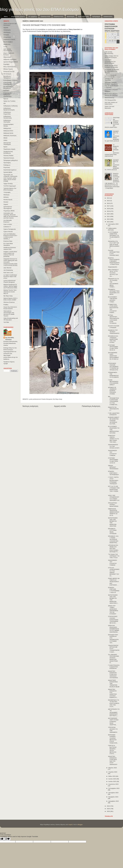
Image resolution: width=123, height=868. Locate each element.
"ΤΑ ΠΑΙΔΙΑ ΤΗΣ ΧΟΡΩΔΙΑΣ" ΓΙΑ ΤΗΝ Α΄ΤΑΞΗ (114, 556)
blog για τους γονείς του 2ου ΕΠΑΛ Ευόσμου (39, 9)
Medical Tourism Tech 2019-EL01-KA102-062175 (10, 292)
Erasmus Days (8, 241)
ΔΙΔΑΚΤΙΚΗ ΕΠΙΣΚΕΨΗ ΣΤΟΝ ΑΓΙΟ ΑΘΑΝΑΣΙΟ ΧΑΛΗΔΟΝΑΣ (113, 674)
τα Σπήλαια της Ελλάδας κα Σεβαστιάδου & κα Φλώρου (112, 71)
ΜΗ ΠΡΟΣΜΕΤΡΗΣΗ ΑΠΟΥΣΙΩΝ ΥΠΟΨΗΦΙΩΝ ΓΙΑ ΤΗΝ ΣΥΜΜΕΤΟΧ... (113, 401)
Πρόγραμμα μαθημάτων (11, 160)
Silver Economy (109, 98)
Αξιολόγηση (7, 32)
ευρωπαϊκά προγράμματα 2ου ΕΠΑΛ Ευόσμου (110, 61)
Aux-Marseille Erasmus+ (8, 221)
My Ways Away (58, 399)
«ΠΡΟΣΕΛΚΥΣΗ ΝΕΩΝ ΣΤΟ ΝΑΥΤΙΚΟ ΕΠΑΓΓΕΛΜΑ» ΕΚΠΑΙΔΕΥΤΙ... (113, 548)
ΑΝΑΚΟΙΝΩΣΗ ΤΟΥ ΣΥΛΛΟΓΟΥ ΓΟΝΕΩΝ (113, 453)
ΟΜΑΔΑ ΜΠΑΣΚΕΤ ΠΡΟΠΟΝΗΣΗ (113, 467)
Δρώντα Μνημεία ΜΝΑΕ (11, 62)
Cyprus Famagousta (10, 229)
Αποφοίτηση (7, 37)
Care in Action (8, 224)
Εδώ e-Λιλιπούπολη (9, 67)
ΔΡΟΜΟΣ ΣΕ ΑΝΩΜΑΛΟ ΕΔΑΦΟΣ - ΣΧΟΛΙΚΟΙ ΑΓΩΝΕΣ (112, 391)
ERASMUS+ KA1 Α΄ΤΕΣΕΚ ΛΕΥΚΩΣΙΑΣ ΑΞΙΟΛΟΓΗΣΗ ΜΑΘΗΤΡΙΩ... (113, 539)
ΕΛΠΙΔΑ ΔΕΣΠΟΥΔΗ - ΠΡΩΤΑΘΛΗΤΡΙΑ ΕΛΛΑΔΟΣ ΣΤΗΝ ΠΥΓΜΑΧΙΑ (114, 319)
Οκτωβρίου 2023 (113, 793)
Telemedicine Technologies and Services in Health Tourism (9, 313)
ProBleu (6, 305)
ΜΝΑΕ (5, 138)
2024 (108, 806)
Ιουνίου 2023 (112, 779)
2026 (108, 811)
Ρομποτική (7, 167)
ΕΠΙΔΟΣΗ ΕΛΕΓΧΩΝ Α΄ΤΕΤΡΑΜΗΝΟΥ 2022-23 (114, 590)
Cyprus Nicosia (8, 232)
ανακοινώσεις (108, 16)
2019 (108, 211)
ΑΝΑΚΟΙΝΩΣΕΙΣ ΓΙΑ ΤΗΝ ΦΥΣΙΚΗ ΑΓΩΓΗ (114, 446)
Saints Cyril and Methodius (109, 107)
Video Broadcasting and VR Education (11, 319)
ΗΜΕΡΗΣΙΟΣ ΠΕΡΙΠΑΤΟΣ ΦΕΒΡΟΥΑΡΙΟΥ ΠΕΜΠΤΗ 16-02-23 (114, 512)
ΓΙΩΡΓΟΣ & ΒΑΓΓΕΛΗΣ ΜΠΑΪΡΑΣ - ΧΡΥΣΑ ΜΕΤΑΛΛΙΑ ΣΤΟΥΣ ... (112, 750)
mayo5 (71, 825)
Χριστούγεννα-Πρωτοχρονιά (8, 207)
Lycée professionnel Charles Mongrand (41, 399)
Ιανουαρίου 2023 (113, 224)
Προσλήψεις (7, 163)
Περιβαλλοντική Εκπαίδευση (8, 152)
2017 (108, 206)
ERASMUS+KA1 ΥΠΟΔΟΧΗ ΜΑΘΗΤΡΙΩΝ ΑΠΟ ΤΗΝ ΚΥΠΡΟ (113, 339)
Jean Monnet (7, 268)
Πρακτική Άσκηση (9, 158)
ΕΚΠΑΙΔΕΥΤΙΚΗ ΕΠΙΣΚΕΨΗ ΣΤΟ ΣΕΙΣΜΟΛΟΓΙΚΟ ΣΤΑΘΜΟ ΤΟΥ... (113, 639)
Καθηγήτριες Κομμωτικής (7, 113)
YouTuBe (6, 322)
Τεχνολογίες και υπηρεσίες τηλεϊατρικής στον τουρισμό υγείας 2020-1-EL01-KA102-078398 (10, 178)
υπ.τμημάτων (33, 16)
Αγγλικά (6, 28)
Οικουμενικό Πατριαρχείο (7, 144)
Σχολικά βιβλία (8, 172)
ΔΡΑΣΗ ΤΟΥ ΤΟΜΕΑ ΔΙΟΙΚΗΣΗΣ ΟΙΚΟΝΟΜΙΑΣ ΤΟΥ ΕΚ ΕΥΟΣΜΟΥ (113, 610)
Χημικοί (6, 204)
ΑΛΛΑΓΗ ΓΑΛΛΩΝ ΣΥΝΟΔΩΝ (114, 327)
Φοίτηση (6, 197)
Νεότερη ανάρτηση (30, 406)
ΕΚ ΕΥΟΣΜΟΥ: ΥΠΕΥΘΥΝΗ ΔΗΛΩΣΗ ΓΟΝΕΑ (113, 299)
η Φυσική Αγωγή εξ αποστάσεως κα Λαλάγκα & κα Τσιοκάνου (110, 78)
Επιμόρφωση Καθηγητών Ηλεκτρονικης (7, 95)
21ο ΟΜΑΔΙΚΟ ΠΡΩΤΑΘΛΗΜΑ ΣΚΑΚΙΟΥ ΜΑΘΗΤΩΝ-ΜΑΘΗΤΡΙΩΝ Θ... (113, 659)
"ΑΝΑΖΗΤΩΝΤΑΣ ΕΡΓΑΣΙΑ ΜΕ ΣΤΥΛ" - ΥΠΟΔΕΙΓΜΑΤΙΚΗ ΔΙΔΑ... (114, 649)
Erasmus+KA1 (58, 16)
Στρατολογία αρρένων (10, 170)
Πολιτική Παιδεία (8, 156)
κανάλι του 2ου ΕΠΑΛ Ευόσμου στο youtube (111, 66)
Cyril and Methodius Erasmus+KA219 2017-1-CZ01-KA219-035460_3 (10, 236)
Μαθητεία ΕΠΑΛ (8, 131)
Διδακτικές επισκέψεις (10, 59)
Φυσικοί (6, 202)
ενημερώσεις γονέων (18, 16)
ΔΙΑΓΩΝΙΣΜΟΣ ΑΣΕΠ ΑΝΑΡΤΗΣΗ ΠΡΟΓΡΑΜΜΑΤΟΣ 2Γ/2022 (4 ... (113, 357)
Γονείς (5, 47)
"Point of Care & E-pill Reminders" (10, 24)
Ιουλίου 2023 (112, 781)
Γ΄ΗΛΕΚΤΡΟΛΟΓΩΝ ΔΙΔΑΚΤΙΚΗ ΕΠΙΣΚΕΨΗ (114, 667)
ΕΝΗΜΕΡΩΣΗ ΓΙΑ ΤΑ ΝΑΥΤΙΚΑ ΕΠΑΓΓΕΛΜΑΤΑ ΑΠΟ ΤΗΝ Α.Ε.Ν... (114, 703)
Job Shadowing (8, 270)
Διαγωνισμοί (7, 57)
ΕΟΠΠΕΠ (6, 91)
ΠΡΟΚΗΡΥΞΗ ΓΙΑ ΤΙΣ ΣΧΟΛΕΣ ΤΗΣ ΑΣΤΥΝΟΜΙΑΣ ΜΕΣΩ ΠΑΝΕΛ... (113, 283)
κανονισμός (71, 16)
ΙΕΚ (5, 103)
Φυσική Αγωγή (8, 200)
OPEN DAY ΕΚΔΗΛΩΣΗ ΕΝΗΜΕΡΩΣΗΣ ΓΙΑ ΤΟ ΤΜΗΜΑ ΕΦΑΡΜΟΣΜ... (114, 629)
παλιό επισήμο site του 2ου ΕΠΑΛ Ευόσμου (111, 57)
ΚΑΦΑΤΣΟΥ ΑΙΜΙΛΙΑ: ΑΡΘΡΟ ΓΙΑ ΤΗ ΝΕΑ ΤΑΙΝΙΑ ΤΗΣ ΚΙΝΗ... (113, 439)
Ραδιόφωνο (7, 165)
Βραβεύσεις (7, 44)
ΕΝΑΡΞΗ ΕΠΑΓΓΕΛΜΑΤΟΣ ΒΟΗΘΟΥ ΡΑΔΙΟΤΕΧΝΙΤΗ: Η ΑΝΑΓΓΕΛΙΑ (114, 261)
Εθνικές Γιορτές (8, 69)
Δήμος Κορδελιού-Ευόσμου (9, 54)
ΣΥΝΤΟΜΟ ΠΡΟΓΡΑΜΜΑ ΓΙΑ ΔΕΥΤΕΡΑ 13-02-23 (113, 460)
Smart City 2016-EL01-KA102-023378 (10, 308)
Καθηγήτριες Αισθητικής (11, 106)
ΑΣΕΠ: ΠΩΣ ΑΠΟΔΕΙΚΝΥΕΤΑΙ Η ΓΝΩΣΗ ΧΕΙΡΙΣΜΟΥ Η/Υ (114, 498)
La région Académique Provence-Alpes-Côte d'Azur (10, 277)
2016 (108, 203)
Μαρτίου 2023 (113, 768)
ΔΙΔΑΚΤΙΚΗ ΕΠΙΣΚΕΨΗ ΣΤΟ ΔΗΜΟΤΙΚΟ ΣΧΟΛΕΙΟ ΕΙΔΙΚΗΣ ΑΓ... (113, 693)
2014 (108, 198)
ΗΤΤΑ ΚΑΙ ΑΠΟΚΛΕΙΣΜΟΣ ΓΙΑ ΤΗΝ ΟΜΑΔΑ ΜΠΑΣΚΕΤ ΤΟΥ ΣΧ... (114, 572)
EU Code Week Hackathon (8, 244)
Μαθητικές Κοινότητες (10, 136)
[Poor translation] (7, 839)
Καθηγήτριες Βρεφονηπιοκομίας (9, 109)
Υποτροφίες (7, 192)
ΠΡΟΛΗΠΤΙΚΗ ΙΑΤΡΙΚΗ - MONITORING (113, 505)
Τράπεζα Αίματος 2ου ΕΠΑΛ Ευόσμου (10, 189)
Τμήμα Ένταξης (8, 184)
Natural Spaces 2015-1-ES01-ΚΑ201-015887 (11, 299)
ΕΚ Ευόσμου (7, 74)
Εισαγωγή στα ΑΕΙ (9, 71)
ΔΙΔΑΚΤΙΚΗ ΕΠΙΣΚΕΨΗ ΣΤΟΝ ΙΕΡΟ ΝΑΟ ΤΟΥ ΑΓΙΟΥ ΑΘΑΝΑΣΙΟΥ (113, 760)
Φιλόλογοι (6, 195)
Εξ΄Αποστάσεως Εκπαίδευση (8, 87)
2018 (108, 209)
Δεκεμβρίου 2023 (114, 801)
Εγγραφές (6, 64)
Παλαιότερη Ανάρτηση (91, 406)
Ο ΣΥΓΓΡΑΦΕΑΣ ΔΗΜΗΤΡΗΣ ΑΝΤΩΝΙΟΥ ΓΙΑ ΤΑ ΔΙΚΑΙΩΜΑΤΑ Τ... (114, 235)
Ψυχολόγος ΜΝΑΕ (9, 211)
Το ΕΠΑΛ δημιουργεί (10, 186)
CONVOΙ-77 (7, 227)
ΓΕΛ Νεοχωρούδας (110, 100)
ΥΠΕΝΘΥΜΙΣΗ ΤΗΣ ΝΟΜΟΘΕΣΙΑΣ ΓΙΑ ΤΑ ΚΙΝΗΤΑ (113, 375)
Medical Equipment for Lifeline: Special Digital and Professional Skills (10, 286)
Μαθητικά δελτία (8, 133)
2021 (108, 216)
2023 (108, 222)
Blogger (80, 825)
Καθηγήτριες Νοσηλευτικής (8, 117)
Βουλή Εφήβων (8, 42)
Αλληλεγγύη (7, 30)
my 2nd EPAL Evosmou (10, 339)
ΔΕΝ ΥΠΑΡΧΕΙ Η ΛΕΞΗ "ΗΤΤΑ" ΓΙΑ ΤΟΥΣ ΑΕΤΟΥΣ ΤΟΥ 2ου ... (113, 273)
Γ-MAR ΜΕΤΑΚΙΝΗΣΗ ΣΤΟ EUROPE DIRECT (113, 382)
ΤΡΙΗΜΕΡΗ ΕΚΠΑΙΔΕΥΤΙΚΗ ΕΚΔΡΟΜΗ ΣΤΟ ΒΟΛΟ (114, 292)
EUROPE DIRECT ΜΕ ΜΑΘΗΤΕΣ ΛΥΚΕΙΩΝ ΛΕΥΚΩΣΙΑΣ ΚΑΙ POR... (114, 421)
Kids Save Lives (8, 273)
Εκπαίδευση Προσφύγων (7, 77)
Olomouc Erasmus (9, 302)
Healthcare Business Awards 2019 (10, 248)
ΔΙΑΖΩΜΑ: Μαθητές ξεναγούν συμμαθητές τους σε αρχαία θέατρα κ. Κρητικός (111, 85)
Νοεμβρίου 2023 (113, 797)
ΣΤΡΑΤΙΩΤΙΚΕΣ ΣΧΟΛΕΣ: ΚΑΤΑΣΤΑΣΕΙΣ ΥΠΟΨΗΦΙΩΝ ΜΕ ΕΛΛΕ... (113, 620)
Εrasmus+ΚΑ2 (45, 16)
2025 (108, 809)
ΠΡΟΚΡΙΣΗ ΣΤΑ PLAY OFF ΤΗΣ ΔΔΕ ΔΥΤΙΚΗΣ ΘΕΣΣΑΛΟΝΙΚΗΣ (114, 245)
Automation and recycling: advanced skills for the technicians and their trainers (11, 216)
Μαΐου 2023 (112, 776)
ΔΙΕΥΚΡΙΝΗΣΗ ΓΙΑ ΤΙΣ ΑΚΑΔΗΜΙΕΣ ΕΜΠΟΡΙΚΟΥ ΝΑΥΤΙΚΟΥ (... (114, 712)
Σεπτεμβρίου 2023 (114, 788)
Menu (6, 16)
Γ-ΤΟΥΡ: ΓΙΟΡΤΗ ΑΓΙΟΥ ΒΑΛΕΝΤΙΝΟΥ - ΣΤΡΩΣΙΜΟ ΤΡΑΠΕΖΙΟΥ (114, 480)
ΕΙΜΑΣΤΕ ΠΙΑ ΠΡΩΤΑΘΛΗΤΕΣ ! (113, 409)
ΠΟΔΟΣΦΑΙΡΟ (113, 267)
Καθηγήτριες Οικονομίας (7, 121)
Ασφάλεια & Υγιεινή (9, 39)
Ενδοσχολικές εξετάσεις (11, 80)
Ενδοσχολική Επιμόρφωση (7, 83)
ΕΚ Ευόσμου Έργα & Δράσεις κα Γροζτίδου (111, 94)
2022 (108, 219)
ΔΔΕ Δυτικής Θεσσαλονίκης (8, 50)
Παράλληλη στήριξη (9, 149)
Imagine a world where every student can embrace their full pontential (10, 254)
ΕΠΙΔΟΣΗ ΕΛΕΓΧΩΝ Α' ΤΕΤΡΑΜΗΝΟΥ (113, 473)
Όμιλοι (5, 147)
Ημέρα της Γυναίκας (9, 101)
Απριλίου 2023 (113, 772)
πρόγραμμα (96, 16)
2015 (108, 201)
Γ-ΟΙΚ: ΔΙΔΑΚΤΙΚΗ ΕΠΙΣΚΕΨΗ (114, 414)
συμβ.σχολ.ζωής (83, 16)
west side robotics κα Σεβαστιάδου (111, 103)
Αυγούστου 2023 (113, 784)
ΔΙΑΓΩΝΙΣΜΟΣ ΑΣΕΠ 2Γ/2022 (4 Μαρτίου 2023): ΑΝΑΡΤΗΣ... (113, 721)
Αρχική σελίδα (60, 406)
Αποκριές (6, 35)
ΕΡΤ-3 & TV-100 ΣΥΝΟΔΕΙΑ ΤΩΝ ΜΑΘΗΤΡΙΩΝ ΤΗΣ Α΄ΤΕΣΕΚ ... (114, 490)
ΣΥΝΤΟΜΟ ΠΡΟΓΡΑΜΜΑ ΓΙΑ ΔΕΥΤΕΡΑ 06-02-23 (113, 348)
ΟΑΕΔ (5, 140)
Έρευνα (6, 99)
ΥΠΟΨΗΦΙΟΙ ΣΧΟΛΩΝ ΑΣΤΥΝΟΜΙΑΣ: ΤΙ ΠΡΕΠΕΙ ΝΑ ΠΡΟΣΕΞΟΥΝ (113, 367)
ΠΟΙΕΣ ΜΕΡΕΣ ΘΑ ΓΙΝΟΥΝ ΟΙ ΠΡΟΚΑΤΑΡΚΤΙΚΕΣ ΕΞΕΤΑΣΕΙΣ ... (114, 582)
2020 (108, 214)
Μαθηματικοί (7, 128)
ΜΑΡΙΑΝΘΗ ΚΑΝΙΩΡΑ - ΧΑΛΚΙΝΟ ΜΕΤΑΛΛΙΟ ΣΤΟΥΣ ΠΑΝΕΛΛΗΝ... (113, 739)
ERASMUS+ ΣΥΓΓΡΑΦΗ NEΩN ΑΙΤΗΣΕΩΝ (112, 531)
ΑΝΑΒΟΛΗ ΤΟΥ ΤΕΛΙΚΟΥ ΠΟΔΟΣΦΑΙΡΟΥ (114, 332)
